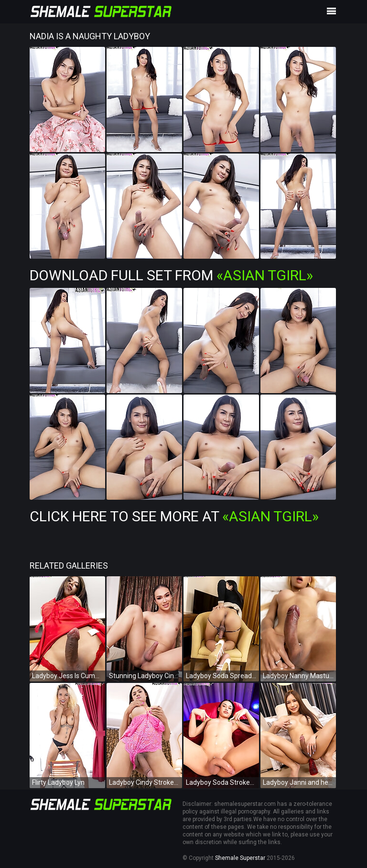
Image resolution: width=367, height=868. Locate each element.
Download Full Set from (171, 275)
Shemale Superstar (240, 858)
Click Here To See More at (174, 516)
